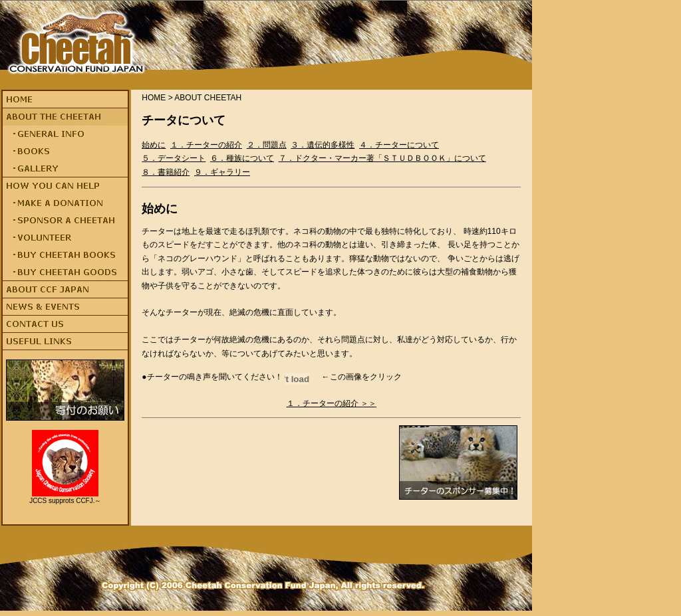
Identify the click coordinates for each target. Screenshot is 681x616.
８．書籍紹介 (166, 172)
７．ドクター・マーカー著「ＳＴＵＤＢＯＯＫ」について (382, 158)
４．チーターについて (399, 145)
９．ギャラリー (222, 172)
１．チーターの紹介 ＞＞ (332, 403)
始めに (154, 145)
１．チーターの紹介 (206, 145)
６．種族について (242, 158)
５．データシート (174, 158)
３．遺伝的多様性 (323, 145)
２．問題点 (267, 145)
